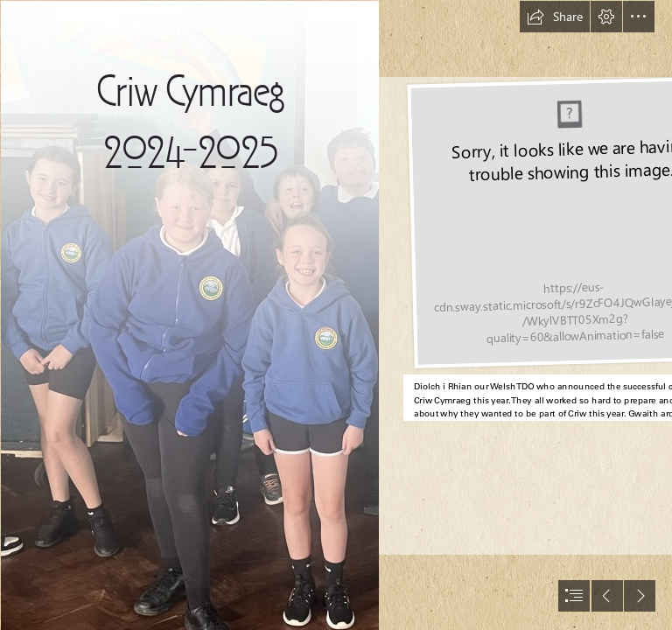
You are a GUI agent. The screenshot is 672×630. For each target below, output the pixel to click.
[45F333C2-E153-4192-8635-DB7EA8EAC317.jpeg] (189, 315)
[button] (555, 17)
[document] (336, 315)
